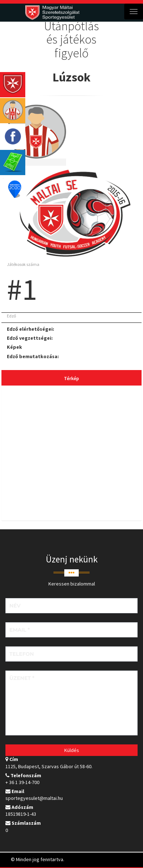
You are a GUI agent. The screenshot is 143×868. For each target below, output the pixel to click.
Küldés (72, 750)
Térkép (71, 378)
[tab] (71, 454)
